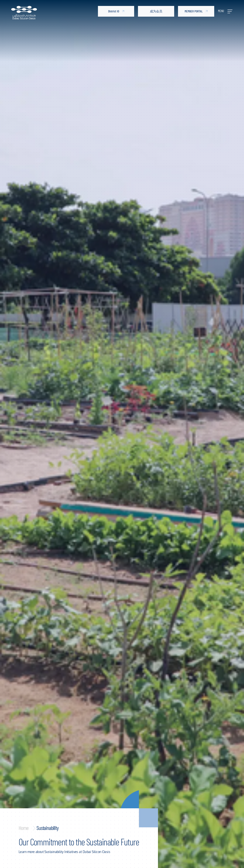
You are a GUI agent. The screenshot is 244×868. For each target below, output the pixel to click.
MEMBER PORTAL (196, 11)
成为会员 (156, 11)
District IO (116, 11)
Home (24, 828)
